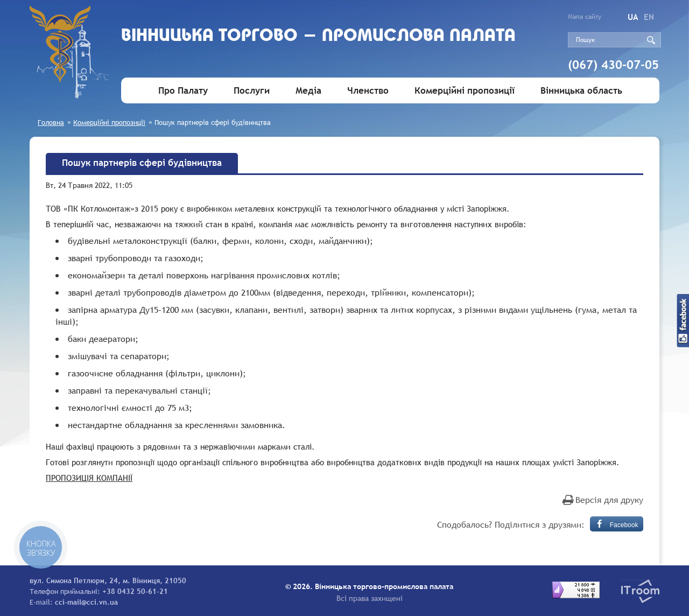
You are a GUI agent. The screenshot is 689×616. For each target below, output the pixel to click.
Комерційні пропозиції (465, 91)
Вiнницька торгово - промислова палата (318, 36)
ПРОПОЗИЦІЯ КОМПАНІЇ (89, 478)
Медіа (308, 91)
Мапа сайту (585, 17)
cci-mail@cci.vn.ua (86, 602)
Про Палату (183, 91)
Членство (368, 91)
